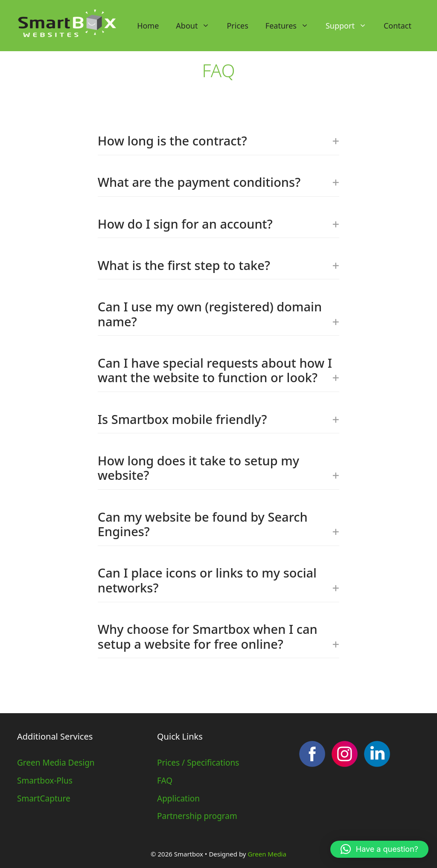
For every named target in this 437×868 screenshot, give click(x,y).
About (197, 26)
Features (291, 26)
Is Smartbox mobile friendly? (218, 419)
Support (350, 26)
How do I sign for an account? (218, 224)
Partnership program (197, 816)
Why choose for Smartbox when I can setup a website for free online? (218, 636)
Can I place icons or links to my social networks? (218, 580)
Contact (398, 26)
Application (178, 798)
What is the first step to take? (218, 265)
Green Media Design (56, 763)
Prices (237, 26)
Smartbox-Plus (45, 781)
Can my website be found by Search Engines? (218, 524)
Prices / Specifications (198, 763)
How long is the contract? (218, 141)
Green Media (267, 854)
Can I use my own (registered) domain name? (218, 314)
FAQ (165, 781)
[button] (379, 849)
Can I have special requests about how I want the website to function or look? (218, 370)
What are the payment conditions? (218, 182)
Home (148, 26)
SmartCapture (44, 798)
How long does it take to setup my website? (218, 468)
